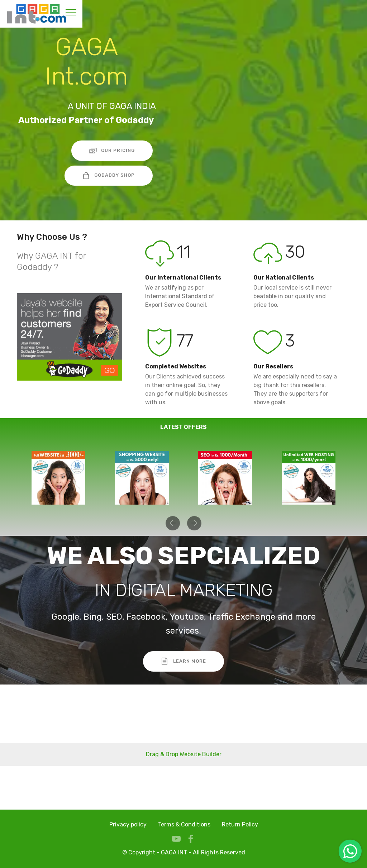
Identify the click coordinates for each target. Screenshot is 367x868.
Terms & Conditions (184, 824)
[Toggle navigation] (71, 12)
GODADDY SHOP (109, 176)
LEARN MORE (183, 661)
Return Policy (240, 824)
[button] (173, 523)
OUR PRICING (112, 151)
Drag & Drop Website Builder (184, 754)
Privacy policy (128, 824)
